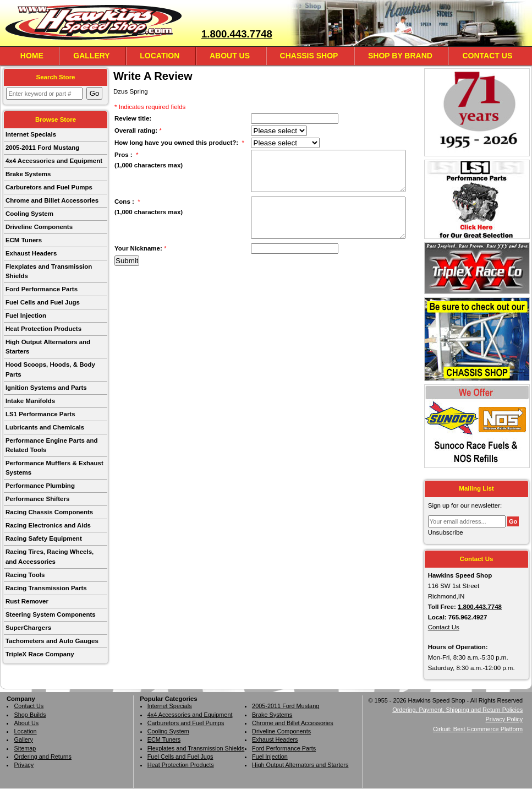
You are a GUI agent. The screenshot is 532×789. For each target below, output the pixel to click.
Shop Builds (30, 715)
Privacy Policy (504, 719)
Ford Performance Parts (42, 289)
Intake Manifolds (30, 401)
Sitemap (25, 748)
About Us (230, 56)
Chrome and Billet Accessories (52, 200)
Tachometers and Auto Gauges (52, 641)
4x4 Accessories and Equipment (54, 161)
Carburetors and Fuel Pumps (49, 187)
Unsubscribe (446, 532)
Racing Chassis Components (49, 512)
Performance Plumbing (40, 486)
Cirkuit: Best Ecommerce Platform (478, 729)
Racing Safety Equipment (44, 538)
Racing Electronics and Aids (48, 525)
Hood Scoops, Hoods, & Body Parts (50, 369)
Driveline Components (39, 227)
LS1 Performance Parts (40, 414)
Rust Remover (27, 601)
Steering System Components (51, 614)
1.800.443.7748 (237, 34)
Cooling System (29, 214)
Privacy (24, 765)
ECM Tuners (24, 240)
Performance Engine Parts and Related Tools (52, 445)
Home (32, 56)
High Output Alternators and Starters (48, 347)
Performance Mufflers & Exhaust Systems (54, 468)
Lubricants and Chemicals (45, 427)
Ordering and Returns (43, 757)
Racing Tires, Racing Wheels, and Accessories (50, 556)
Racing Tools (25, 575)
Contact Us (487, 56)
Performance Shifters (37, 499)
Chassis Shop (309, 56)
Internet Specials (31, 134)
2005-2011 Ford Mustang (42, 148)
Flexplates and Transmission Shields (49, 271)
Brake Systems (28, 174)
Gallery (91, 56)
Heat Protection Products (43, 329)
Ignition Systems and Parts (46, 388)
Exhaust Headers (31, 253)
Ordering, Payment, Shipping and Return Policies (457, 710)
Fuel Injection (26, 315)
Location (160, 56)
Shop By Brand (400, 56)
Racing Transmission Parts (46, 588)
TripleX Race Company (40, 654)
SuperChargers (28, 628)
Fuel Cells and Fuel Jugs (43, 302)
